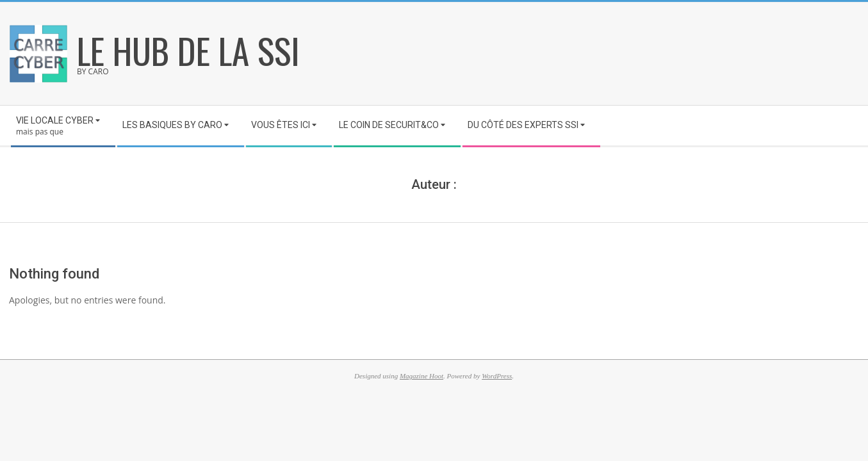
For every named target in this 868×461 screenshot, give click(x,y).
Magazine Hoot (422, 376)
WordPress (497, 376)
